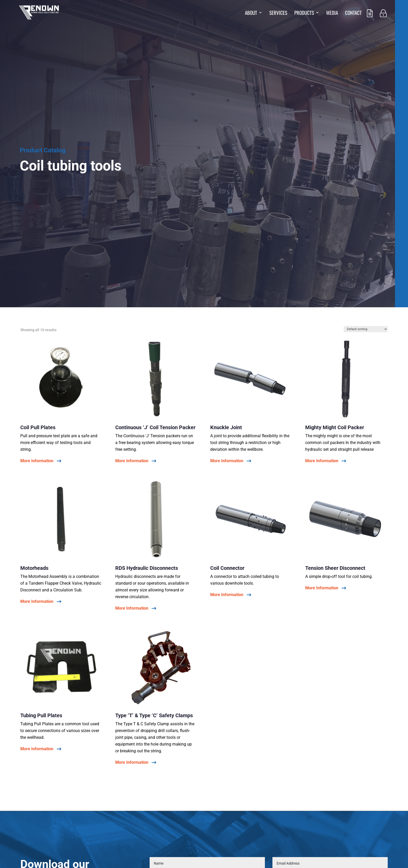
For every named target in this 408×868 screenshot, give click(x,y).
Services (278, 13)
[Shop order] (366, 329)
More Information (37, 461)
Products (304, 13)
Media (332, 13)
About (251, 13)
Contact (353, 13)
